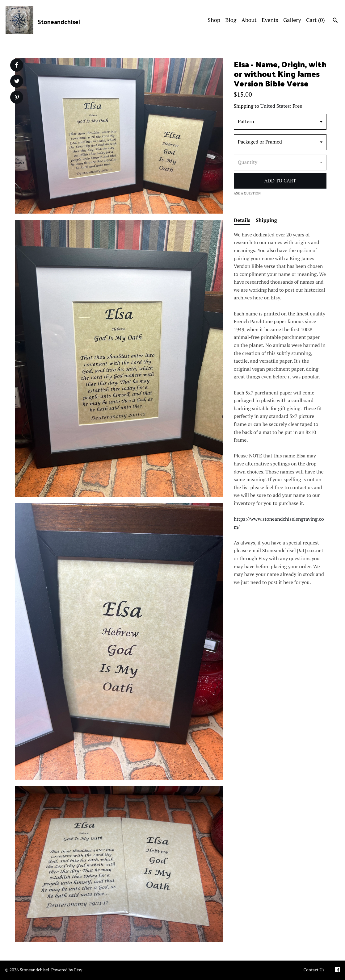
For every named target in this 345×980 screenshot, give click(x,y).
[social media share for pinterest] (17, 98)
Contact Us (314, 970)
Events (270, 20)
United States (275, 106)
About (249, 20)
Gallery (292, 20)
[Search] (335, 21)
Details (242, 220)
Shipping (266, 220)
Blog (231, 20)
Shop (214, 20)
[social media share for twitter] (17, 82)
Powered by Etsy (67, 970)
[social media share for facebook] (16, 65)
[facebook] (338, 970)
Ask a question (247, 193)
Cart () (316, 20)
